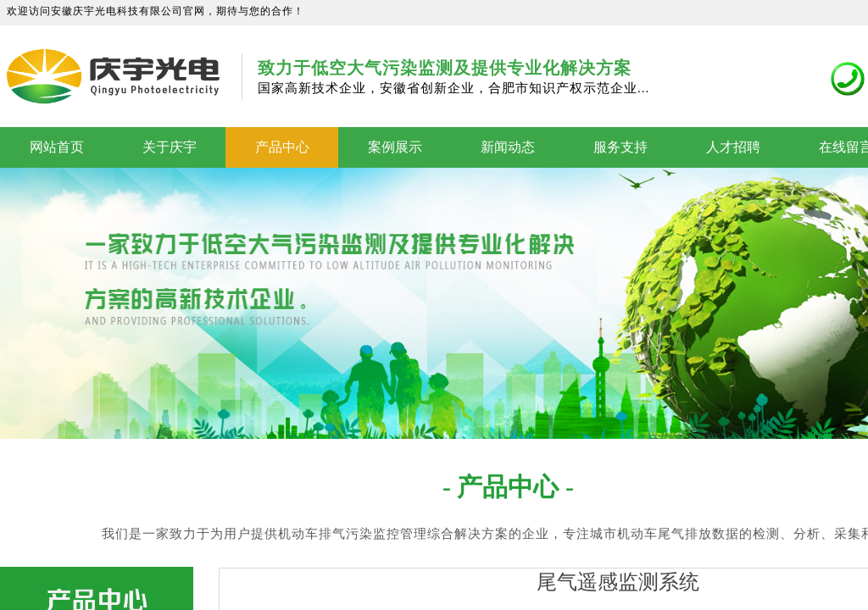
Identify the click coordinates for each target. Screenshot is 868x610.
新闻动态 (508, 147)
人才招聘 (733, 147)
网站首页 (57, 147)
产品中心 (282, 147)
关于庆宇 (170, 147)
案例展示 (395, 147)
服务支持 (620, 147)
